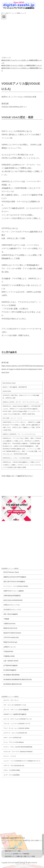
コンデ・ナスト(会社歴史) (11, 775)
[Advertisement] (18, 37)
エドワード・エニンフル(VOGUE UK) (15, 733)
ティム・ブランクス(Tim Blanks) (14, 742)
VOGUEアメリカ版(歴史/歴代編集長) (15, 714)
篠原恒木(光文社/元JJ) (10, 628)
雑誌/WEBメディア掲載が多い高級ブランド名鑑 (20, 856)
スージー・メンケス (10, 756)
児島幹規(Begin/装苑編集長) (12, 596)
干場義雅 (6, 619)
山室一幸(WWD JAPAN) (11, 661)
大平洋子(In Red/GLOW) (11, 637)
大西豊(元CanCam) (9, 624)
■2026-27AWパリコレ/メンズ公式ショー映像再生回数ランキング (22, 65)
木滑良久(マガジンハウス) (11, 605)
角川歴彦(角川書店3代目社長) (13, 684)
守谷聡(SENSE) (8, 651)
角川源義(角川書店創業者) (11, 675)
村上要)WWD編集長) (10, 670)
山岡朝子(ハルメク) (9, 647)
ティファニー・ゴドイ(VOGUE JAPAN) (16, 586)
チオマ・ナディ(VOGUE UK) (12, 738)
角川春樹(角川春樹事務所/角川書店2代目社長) (18, 679)
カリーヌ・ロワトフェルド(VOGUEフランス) (17, 719)
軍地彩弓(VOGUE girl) (10, 642)
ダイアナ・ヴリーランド (11, 700)
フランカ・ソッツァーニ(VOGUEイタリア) (17, 724)
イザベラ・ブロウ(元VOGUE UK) (14, 766)
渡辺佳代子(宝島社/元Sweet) (12, 633)
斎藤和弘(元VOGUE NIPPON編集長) (15, 577)
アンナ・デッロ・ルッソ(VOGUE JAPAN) (16, 728)
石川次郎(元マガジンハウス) (12, 610)
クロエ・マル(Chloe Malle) (12, 770)
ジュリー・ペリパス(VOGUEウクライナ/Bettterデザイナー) (22, 761)
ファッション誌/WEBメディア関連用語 (17, 854)
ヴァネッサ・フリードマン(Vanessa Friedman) (18, 752)
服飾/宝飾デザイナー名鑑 (13, 851)
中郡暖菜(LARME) (9, 656)
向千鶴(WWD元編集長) (11, 665)
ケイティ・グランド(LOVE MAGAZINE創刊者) (18, 747)
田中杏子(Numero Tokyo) (11, 572)
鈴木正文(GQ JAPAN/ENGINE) (13, 600)
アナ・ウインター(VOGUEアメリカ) (15, 705)
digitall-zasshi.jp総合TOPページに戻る (13, 838)
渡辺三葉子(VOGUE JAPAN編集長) (14, 582)
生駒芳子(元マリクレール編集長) (14, 591)
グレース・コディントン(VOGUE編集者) (16, 710)
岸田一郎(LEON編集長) (11, 614)
